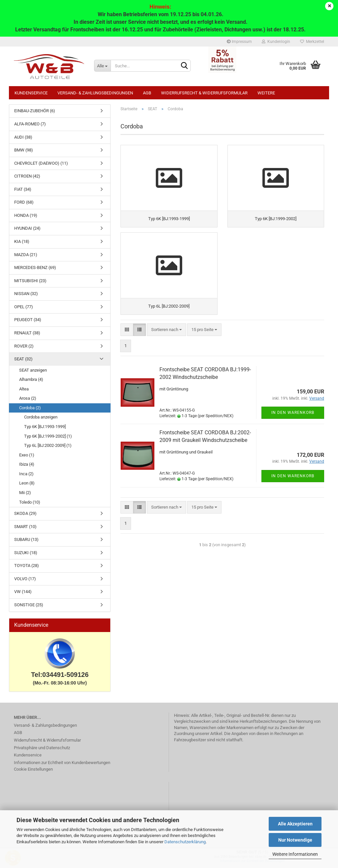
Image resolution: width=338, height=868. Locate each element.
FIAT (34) (23, 189)
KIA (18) (22, 241)
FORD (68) (24, 202)
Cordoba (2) (30, 408)
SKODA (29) (25, 513)
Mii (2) (25, 493)
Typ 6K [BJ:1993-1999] (45, 427)
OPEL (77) (24, 307)
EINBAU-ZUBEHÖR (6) (35, 111)
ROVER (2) (24, 346)
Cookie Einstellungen (33, 769)
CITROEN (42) (27, 176)
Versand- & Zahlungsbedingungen (95, 93)
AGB (147, 93)
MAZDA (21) (26, 255)
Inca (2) (26, 474)
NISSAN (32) (26, 294)
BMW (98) (24, 150)
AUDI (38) (23, 137)
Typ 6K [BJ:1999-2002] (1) (48, 436)
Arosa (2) (28, 398)
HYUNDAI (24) (27, 228)
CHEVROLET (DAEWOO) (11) (41, 163)
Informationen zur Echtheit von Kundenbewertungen (62, 763)
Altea (24, 389)
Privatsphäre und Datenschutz (42, 748)
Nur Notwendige (295, 840)
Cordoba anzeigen (41, 417)
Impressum (239, 42)
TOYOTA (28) (27, 566)
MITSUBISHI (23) (30, 281)
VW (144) (23, 592)
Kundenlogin (276, 42)
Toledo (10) (30, 502)
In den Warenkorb (293, 413)
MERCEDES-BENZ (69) (35, 267)
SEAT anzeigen (33, 370)
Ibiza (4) (27, 464)
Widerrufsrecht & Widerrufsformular (204, 93)
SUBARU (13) (26, 539)
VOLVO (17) (25, 579)
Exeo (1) (27, 455)
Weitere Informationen (295, 854)
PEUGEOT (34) (28, 320)
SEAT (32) (23, 359)
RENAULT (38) (27, 333)
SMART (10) (25, 527)
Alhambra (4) (31, 379)
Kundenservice (31, 93)
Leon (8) (27, 483)
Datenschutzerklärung (185, 842)
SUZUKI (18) (26, 553)
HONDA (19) (26, 215)
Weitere (266, 93)
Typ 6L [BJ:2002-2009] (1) (48, 445)
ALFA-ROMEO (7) (30, 124)
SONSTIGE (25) (29, 605)
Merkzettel (312, 42)
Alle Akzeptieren (295, 824)
